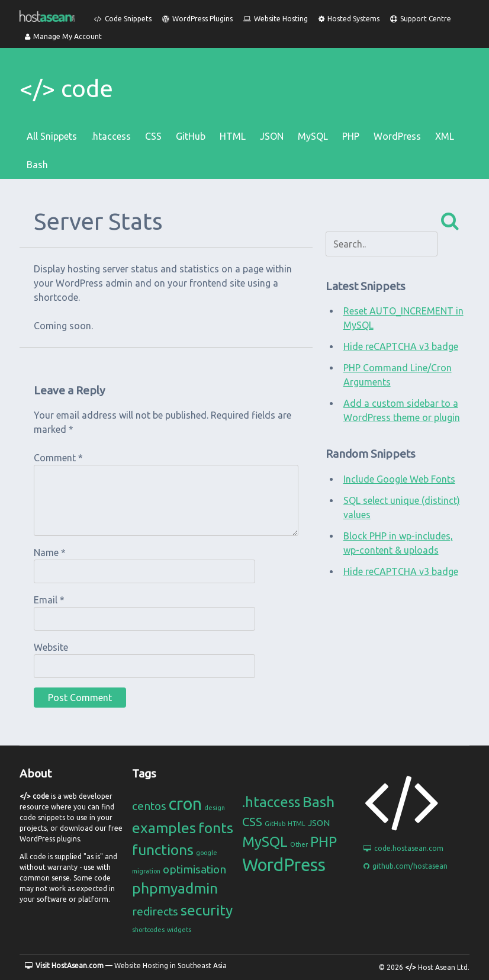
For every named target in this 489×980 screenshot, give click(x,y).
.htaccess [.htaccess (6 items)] (271, 802)
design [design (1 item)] (215, 808)
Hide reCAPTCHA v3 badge (401, 346)
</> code (66, 89)
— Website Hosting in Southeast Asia (126, 965)
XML (445, 136)
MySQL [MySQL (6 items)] (265, 842)
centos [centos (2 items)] (149, 806)
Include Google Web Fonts (399, 479)
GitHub (191, 136)
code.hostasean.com (403, 848)
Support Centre (421, 19)
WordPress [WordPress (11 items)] (284, 865)
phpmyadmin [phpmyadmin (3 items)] (175, 888)
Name (50, 552)
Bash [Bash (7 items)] (319, 802)
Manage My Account (63, 36)
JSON (272, 136)
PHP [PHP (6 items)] (324, 842)
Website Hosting (276, 19)
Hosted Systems (349, 19)
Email (49, 600)
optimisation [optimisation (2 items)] (194, 869)
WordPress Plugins (197, 19)
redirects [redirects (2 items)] (155, 911)
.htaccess (111, 136)
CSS (153, 136)
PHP (351, 136)
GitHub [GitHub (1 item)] (275, 824)
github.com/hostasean (406, 866)
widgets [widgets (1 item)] (179, 930)
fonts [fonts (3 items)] (216, 828)
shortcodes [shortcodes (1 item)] (148, 930)
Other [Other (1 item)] (299, 844)
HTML (233, 136)
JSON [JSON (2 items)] (319, 823)
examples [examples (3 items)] (164, 828)
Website (51, 647)
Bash (37, 165)
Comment (58, 458)
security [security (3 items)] (207, 910)
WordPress (397, 136)
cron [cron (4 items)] (185, 804)
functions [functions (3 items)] (163, 850)
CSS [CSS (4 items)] (252, 822)
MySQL (313, 136)
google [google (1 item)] (207, 853)
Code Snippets (123, 19)
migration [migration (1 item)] (146, 871)
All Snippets (52, 136)
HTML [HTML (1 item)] (297, 824)
